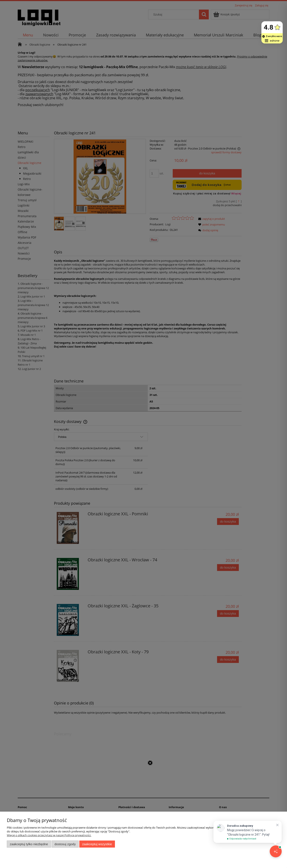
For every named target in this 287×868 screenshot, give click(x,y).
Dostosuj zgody (65, 844)
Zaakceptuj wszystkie (97, 844)
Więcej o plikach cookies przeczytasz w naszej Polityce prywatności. (49, 835)
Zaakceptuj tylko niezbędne (29, 844)
